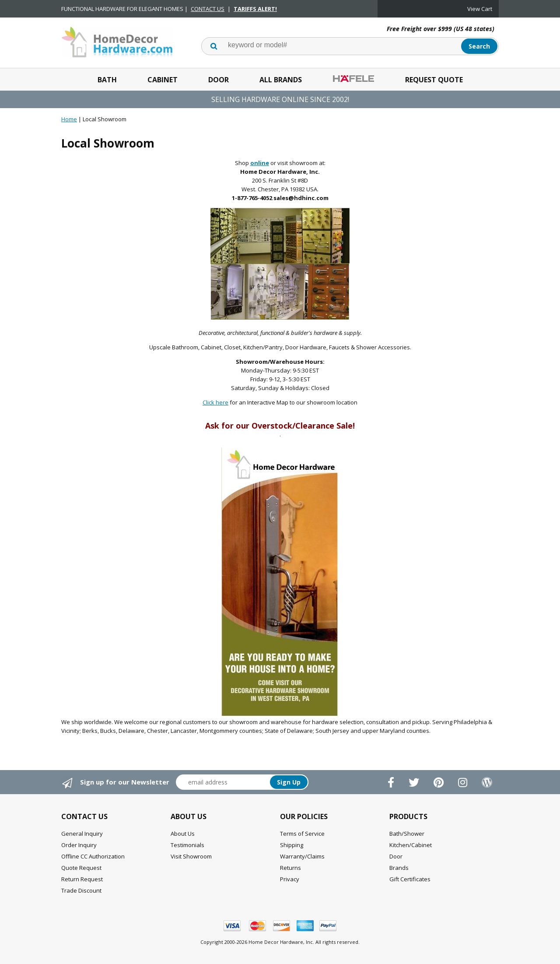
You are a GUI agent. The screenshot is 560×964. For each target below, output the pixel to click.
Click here (215, 402)
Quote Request (81, 868)
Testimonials (187, 845)
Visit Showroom (191, 856)
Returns (290, 868)
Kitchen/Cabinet (411, 845)
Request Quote (434, 80)
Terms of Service (302, 834)
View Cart (480, 9)
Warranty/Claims (302, 856)
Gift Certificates (410, 879)
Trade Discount (81, 890)
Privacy (290, 879)
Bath (107, 80)
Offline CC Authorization (93, 856)
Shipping (292, 845)
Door (219, 80)
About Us (183, 834)
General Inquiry (82, 834)
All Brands (281, 80)
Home (69, 119)
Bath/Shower (407, 834)
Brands (399, 868)
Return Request (82, 879)
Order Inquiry (79, 845)
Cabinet (163, 80)
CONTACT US (208, 9)
